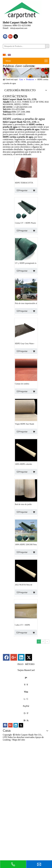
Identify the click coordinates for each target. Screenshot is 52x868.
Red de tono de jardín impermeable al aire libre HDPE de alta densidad (25, 504)
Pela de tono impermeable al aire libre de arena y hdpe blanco (26, 303)
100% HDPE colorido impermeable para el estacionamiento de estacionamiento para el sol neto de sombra (26, 464)
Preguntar (21, 190)
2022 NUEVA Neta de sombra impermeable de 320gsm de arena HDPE (24, 585)
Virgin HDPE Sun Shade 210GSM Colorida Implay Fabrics (25, 424)
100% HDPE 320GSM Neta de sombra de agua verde (26, 545)
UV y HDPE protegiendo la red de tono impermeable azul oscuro (26, 263)
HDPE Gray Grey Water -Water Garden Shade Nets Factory (25, 344)
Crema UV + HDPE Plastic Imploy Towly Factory (26, 223)
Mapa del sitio (19, 740)
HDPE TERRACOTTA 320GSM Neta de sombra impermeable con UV (25, 183)
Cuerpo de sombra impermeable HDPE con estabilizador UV (24, 384)
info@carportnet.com (19, 28)
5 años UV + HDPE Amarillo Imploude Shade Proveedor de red (25, 625)
